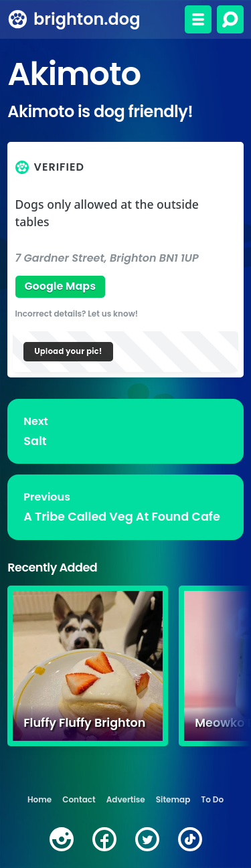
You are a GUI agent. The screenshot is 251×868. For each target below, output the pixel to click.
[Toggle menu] (198, 19)
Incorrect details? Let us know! (77, 314)
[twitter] (147, 839)
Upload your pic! (68, 351)
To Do (212, 799)
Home (39, 799)
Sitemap (173, 799)
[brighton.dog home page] (18, 19)
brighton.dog (87, 19)
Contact (79, 799)
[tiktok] (190, 839)
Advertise (126, 799)
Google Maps (60, 286)
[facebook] (104, 839)
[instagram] (62, 839)
